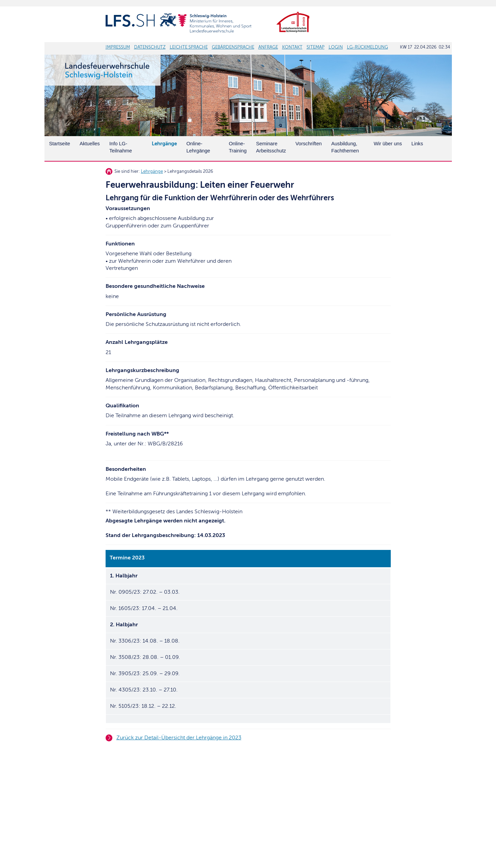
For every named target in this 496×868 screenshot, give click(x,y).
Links (417, 144)
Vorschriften (308, 144)
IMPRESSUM (118, 47)
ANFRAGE (268, 47)
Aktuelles (89, 144)
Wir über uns (388, 144)
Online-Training (238, 147)
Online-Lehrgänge (198, 147)
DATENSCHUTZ (150, 47)
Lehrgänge (152, 171)
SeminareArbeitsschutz (271, 147)
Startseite (60, 144)
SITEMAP (316, 47)
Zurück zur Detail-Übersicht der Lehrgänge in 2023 (179, 738)
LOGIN (336, 47)
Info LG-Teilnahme (121, 147)
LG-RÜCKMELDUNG (368, 47)
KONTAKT (292, 47)
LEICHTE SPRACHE (189, 47)
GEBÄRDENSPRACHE (233, 47)
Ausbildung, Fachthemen (345, 147)
